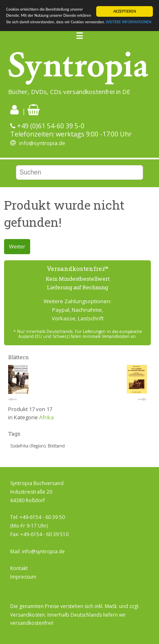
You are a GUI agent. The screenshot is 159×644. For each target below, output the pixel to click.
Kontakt (19, 568)
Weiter (17, 246)
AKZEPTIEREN (125, 11)
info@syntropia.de (42, 143)
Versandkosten (28, 615)
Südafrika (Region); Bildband (38, 446)
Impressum (23, 577)
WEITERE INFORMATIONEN (129, 22)
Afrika (46, 417)
